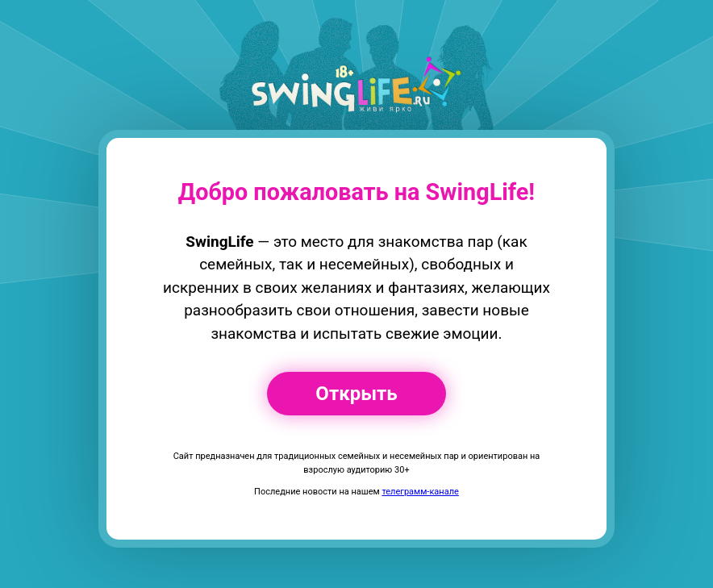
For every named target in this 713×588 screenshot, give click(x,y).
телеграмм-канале (420, 492)
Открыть (356, 394)
